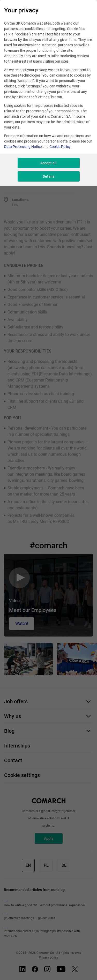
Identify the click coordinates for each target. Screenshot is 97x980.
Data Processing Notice (23, 147)
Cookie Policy (60, 147)
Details (48, 176)
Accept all (48, 163)
